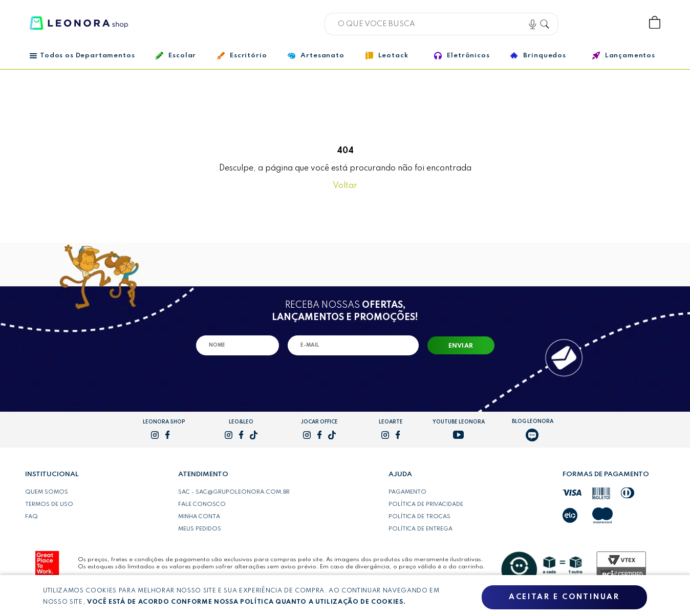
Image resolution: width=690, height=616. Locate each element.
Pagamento (407, 492)
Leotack (387, 52)
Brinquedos (538, 52)
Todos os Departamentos (82, 52)
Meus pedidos (200, 529)
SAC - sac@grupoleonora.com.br (234, 492)
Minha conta (199, 517)
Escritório (242, 52)
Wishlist (621, 23)
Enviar (461, 346)
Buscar (548, 23)
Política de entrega (421, 529)
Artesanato (316, 52)
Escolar (176, 52)
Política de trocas (419, 517)
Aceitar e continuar (564, 597)
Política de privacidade (426, 504)
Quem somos (47, 492)
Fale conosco (202, 504)
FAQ (31, 517)
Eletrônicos (462, 52)
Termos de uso (49, 504)
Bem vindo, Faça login (587, 23)
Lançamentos (624, 52)
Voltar (345, 186)
